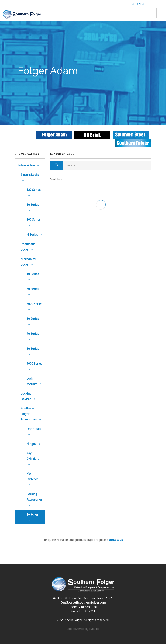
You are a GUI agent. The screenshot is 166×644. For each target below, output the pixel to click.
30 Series (33, 289)
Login (137, 4)
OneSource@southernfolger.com (83, 602)
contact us (116, 540)
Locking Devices (26, 396)
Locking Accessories (34, 497)
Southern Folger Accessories (29, 414)
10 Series (33, 274)
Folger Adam (27, 165)
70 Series (33, 334)
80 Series (33, 349)
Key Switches (32, 476)
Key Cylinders (33, 456)
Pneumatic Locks (28, 247)
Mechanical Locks (28, 262)
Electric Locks (30, 175)
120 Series (34, 190)
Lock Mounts (32, 381)
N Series (33, 235)
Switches (32, 514)
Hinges (32, 444)
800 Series (34, 220)
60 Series (33, 319)
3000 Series (34, 304)
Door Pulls (34, 429)
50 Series (33, 205)
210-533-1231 (88, 607)
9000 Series (34, 364)
